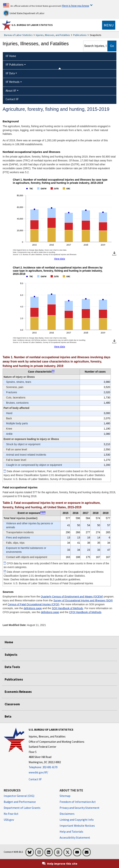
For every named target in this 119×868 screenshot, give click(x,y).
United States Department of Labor (24, 13)
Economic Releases (18, 692)
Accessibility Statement (75, 837)
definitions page (33, 608)
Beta (8, 716)
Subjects (11, 655)
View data (60, 259)
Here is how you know (75, 6)
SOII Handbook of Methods (67, 608)
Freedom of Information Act (78, 802)
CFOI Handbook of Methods (85, 612)
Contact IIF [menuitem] (12, 99)
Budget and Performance (20, 802)
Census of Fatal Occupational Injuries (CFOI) (33, 604)
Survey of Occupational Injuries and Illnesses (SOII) (83, 600)
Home (9, 642)
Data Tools (12, 667)
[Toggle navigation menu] (109, 25)
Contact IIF (35, 779)
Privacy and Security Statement (80, 808)
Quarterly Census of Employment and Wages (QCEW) (72, 597)
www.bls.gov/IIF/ (38, 772)
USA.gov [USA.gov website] (9, 820)
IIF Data (10, 73)
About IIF (11, 91)
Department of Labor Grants (22, 808)
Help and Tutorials (71, 832)
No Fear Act (11, 814)
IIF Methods (13, 82)
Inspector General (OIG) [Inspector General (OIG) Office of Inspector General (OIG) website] (19, 796)
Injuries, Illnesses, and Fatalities (53, 35)
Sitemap (65, 796)
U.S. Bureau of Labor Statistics (32, 25)
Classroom (12, 704)
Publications (80, 35)
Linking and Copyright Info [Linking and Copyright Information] (77, 820)
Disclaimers (67, 814)
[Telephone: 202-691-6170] (57, 767)
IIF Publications (15, 65)
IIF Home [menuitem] (11, 56)
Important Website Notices (77, 826)
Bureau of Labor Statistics (18, 35)
